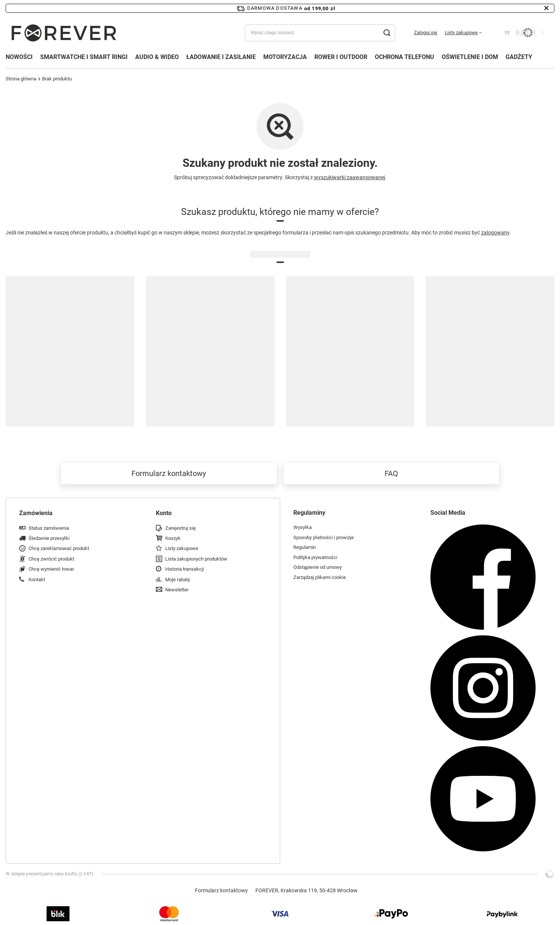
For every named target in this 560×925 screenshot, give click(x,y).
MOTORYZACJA (285, 57)
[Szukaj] (387, 33)
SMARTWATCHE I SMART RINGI (84, 57)
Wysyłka (303, 527)
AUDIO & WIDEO (157, 57)
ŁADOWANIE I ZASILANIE (221, 57)
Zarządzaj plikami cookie (320, 577)
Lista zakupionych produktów (196, 559)
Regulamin (305, 547)
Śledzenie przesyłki (49, 538)
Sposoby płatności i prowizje (324, 537)
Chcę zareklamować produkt (59, 548)
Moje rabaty (178, 580)
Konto (164, 513)
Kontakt (37, 580)
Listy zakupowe (461, 32)
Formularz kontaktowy (169, 473)
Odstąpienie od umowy (318, 567)
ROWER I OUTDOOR (341, 57)
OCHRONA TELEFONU (405, 57)
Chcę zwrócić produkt (51, 559)
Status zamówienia (49, 528)
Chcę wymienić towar (51, 569)
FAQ (391, 473)
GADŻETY (519, 57)
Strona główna (21, 79)
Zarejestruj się (180, 528)
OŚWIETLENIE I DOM (470, 57)
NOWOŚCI (19, 57)
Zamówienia (36, 513)
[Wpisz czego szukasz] (320, 33)
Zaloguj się (426, 32)
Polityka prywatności (315, 557)
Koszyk (173, 538)
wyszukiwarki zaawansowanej (349, 177)
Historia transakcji (185, 569)
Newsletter (177, 590)
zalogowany (495, 233)
